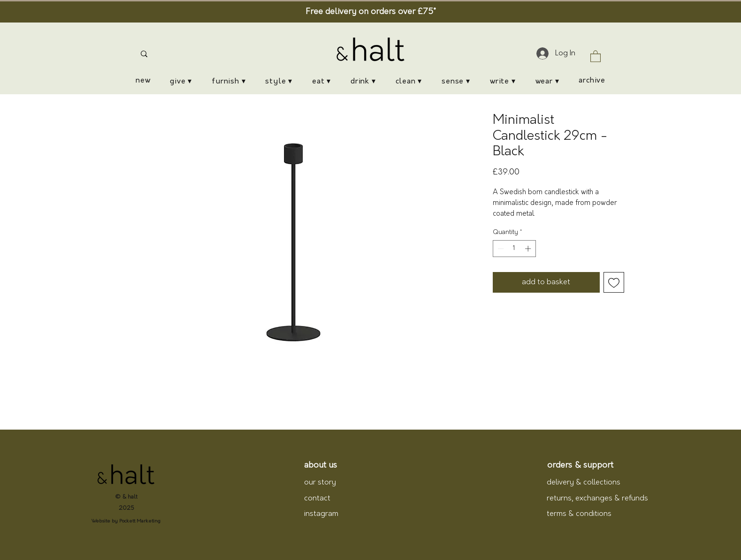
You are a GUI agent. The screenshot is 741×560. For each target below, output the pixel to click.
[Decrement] (500, 249)
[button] (596, 56)
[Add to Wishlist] (614, 282)
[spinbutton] (514, 249)
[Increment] (529, 249)
